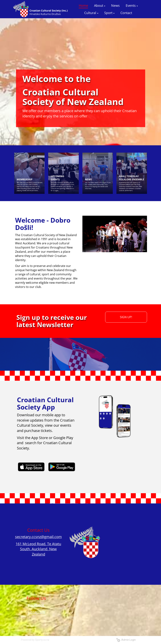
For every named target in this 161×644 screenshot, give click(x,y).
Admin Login (126, 640)
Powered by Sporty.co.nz (35, 640)
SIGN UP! (126, 317)
